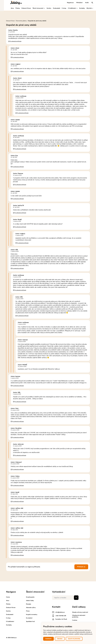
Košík (83, 3)
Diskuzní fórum (22, 8)
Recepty (29, 604)
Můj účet (86, 8)
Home (8, 597)
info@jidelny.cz (58, 612)
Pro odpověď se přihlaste (15, 41)
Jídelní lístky (30, 601)
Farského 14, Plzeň (59, 619)
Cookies (75, 620)
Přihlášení (75, 3)
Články (14, 8)
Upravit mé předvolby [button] (74, 639)
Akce (8, 8)
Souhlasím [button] (48, 639)
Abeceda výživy (31, 608)
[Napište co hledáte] (65, 598)
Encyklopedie (30, 597)
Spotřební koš (30, 621)
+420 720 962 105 (59, 616)
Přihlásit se (81, 567)
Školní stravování (35, 8)
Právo (28, 611)
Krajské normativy (32, 615)
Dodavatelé (53, 8)
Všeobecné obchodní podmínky (79, 616)
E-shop (60, 8)
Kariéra (45, 8)
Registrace (66, 3)
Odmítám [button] (60, 639)
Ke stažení (29, 618)
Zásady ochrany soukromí (80, 612)
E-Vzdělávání (69, 8)
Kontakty (78, 8)
